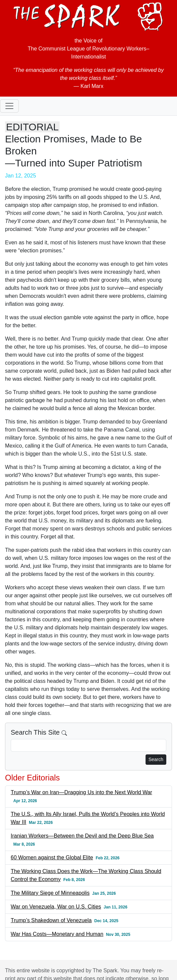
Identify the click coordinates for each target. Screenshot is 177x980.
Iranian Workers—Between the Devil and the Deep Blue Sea (82, 836)
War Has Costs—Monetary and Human (57, 934)
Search (156, 759)
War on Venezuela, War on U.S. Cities (56, 907)
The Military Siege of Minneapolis (50, 893)
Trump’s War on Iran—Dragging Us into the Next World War (81, 792)
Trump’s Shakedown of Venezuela (51, 920)
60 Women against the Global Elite (52, 857)
